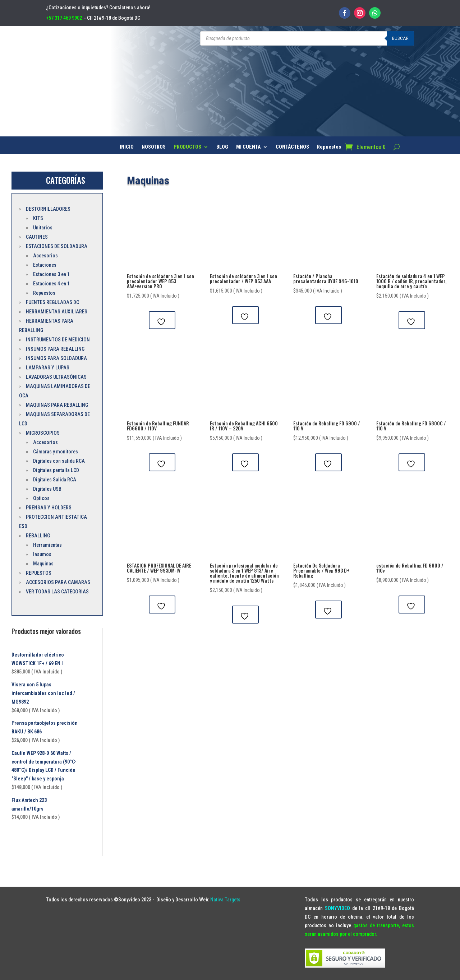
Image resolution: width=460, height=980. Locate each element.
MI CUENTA (248, 147)
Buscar (400, 38)
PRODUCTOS (187, 147)
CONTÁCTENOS (292, 147)
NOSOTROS (154, 147)
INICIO (127, 147)
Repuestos (329, 147)
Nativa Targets (225, 900)
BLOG (222, 147)
